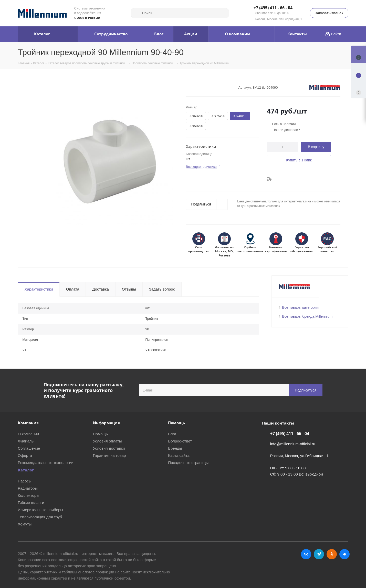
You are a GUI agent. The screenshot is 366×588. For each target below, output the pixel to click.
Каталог (26, 470)
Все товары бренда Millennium (307, 316)
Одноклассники (332, 554)
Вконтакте (306, 554)
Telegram (319, 554)
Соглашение (29, 448)
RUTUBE (344, 554)
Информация (106, 423)
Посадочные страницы (188, 463)
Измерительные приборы (41, 510)
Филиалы (26, 441)
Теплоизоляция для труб (40, 517)
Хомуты (25, 524)
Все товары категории (301, 307)
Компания (28, 423)
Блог (172, 434)
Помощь (100, 434)
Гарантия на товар (109, 455)
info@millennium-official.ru (293, 444)
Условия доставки (109, 448)
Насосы (25, 481)
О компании (29, 434)
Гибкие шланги (31, 503)
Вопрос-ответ (180, 441)
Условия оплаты (107, 441)
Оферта (25, 455)
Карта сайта (179, 455)
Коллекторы (29, 495)
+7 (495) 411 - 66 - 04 (273, 8)
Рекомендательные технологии (46, 463)
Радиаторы (28, 488)
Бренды (175, 448)
